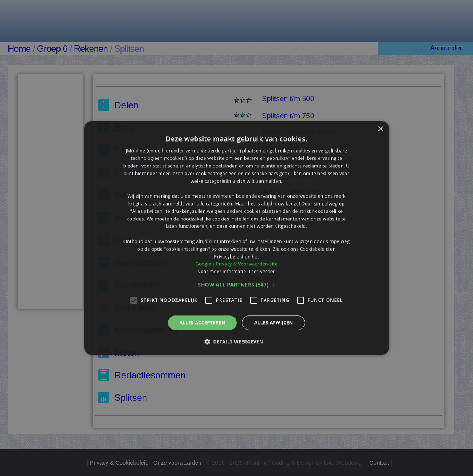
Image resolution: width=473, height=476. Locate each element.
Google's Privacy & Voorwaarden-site (237, 264)
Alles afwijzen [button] (274, 322)
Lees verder (262, 271)
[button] (237, 285)
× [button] (381, 129)
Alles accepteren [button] (203, 322)
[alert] (237, 238)
